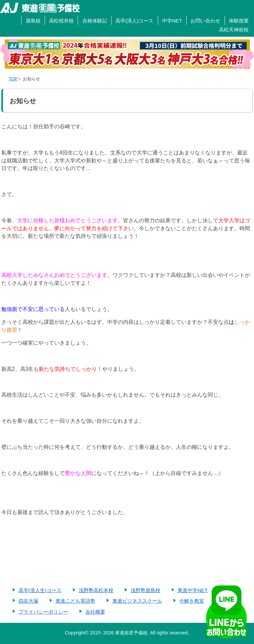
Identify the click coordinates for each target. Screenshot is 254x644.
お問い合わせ (205, 21)
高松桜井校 (61, 21)
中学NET (172, 21)
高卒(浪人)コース (134, 21)
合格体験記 (95, 21)
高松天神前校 (234, 30)
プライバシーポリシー (43, 612)
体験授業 (239, 21)
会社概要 (95, 612)
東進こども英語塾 (75, 601)
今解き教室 (192, 601)
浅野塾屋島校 (146, 590)
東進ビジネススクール (137, 601)
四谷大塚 (28, 601)
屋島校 (33, 21)
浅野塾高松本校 (96, 590)
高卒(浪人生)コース (40, 590)
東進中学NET (193, 590)
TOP (13, 79)
